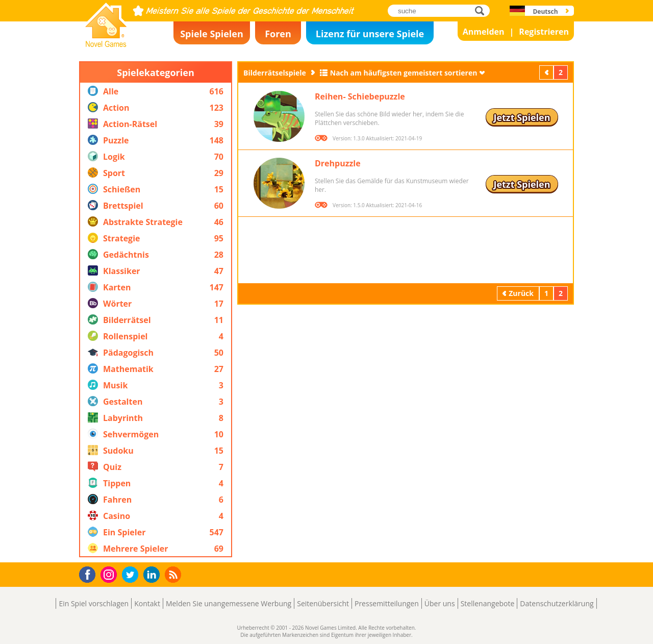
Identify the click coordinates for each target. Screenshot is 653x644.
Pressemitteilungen (387, 603)
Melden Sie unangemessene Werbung (229, 603)
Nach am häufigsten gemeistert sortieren (404, 73)
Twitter (132, 575)
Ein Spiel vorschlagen (94, 603)
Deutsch (545, 11)
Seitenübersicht (323, 603)
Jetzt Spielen (522, 117)
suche (482, 10)
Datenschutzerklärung (557, 603)
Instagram (110, 574)
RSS (174, 574)
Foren (278, 34)
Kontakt (147, 603)
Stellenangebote (488, 603)
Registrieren (544, 32)
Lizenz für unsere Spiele (370, 34)
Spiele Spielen (212, 34)
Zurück (547, 72)
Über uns (440, 603)
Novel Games (105, 44)
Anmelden (484, 32)
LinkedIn (153, 575)
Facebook (90, 573)
